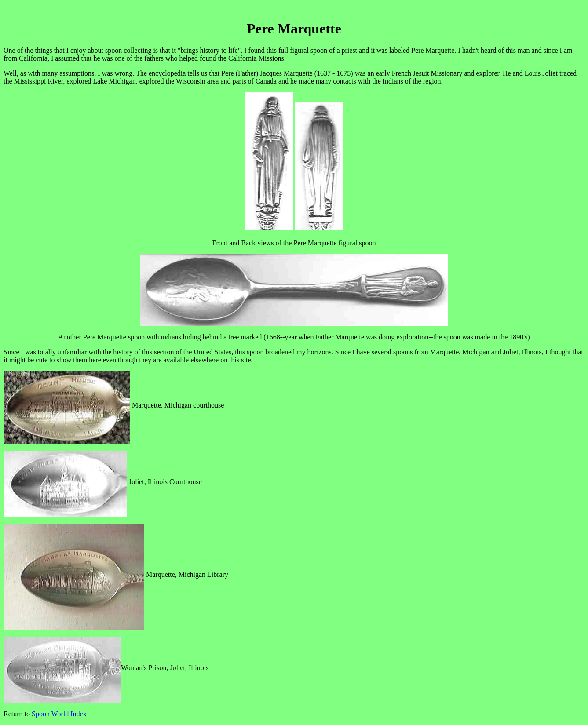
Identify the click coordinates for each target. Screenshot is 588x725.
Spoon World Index (59, 714)
